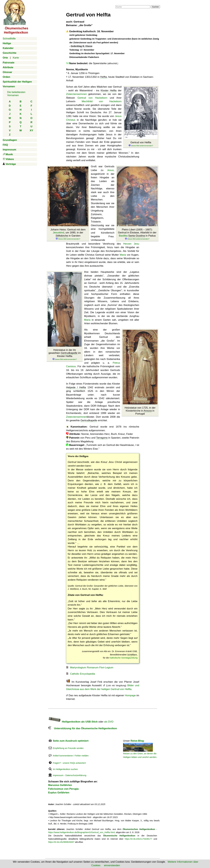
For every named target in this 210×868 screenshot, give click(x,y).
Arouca (148, 411)
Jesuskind (58, 233)
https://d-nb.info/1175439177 (138, 839)
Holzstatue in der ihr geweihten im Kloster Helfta (65, 355)
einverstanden (112, 865)
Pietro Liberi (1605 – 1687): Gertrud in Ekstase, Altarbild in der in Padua (137, 234)
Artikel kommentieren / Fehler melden (71, 756)
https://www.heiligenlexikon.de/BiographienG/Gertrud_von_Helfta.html (81, 832)
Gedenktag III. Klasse (82, 46)
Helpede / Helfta (76, 387)
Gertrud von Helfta (141, 144)
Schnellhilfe (9, 39)
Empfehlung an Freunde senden (68, 748)
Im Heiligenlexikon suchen (65, 769)
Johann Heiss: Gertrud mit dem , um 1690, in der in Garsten (68, 234)
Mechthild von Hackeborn (102, 101)
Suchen (155, 7)
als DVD (109, 722)
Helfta (104, 77)
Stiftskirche (62, 236)
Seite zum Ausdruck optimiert (71, 741)
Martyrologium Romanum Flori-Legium (92, 668)
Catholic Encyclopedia (83, 674)
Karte (16, 58)
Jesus (110, 170)
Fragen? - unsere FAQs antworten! (69, 763)
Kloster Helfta (109, 91)
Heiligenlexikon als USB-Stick (73, 722)
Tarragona (102, 438)
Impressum (58, 775)
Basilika (123, 236)
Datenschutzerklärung (76, 775)
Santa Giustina (137, 236)
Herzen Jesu (131, 244)
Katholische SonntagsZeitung (123, 658)
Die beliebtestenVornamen (16, 94)
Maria (123, 255)
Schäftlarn (132, 655)
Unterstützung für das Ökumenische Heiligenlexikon (83, 728)
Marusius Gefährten (60, 785)
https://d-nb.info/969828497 (61, 842)
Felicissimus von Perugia (63, 789)
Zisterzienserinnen (76, 94)
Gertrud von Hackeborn (92, 98)
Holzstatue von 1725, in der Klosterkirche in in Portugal (140, 411)
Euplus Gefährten (59, 793)
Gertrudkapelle (69, 353)
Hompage (130, 695)
